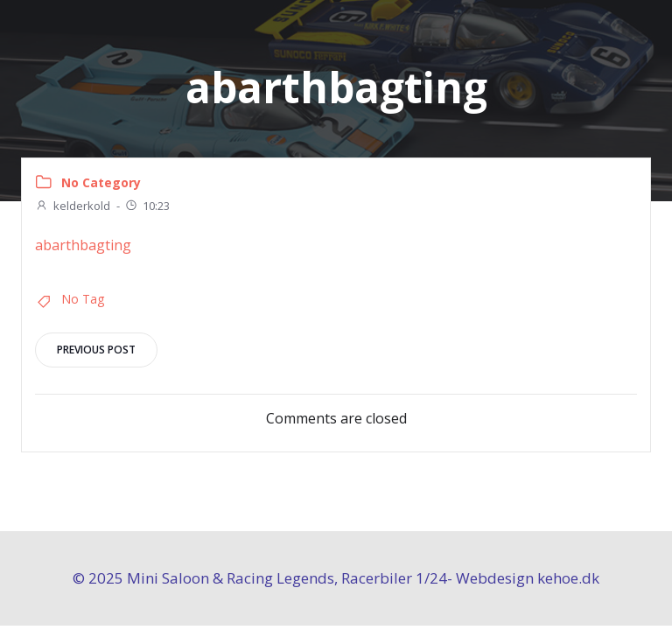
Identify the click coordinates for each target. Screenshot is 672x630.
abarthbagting (83, 245)
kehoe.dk (568, 578)
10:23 (147, 206)
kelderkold (73, 206)
